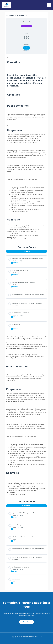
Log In (27, 50)
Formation (26, 622)
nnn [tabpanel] (26, 189)
